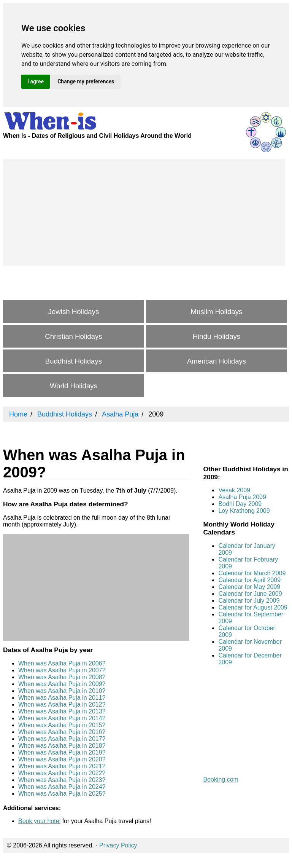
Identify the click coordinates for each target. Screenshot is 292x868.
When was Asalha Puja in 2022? (62, 773)
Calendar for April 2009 (249, 580)
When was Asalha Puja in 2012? (62, 704)
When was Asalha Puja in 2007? (62, 670)
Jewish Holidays (74, 312)
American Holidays (217, 361)
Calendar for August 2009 (253, 607)
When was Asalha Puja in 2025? (62, 794)
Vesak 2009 (234, 490)
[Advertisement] (144, 212)
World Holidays (74, 386)
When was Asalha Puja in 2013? (62, 711)
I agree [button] (36, 81)
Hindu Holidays (217, 336)
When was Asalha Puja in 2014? (62, 718)
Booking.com (221, 779)
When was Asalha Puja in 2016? (62, 732)
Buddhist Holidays (74, 361)
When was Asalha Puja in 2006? (62, 663)
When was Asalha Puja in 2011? (62, 698)
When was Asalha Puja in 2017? (62, 739)
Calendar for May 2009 (249, 587)
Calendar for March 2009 (252, 573)
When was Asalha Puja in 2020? (62, 759)
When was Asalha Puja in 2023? (62, 780)
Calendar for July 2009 (249, 601)
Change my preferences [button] (86, 81)
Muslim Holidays (217, 312)
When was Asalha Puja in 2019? (62, 752)
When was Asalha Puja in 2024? (62, 787)
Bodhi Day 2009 (240, 504)
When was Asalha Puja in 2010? (62, 691)
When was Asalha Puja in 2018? (62, 746)
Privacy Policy (118, 845)
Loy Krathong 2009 (244, 511)
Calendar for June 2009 (250, 594)
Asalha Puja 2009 (242, 497)
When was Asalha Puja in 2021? (62, 766)
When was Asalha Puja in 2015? (62, 725)
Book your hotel (39, 821)
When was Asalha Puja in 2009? (62, 684)
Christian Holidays (73, 336)
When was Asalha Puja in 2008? (62, 677)
